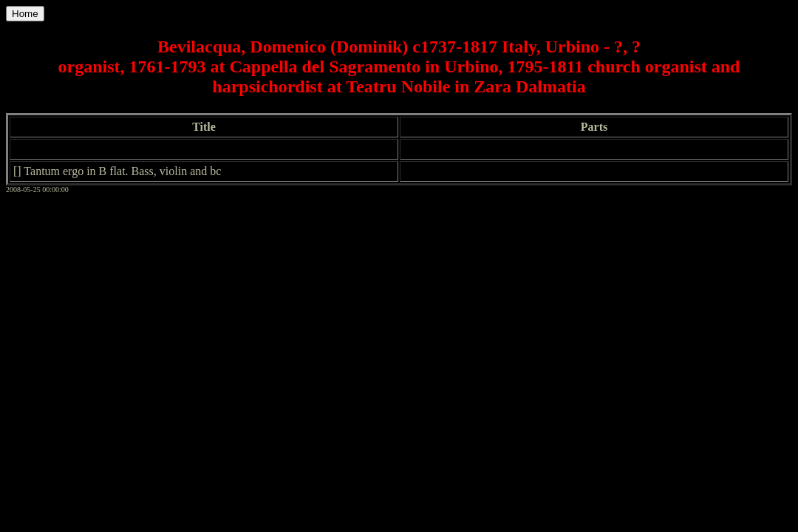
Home (25, 14)
